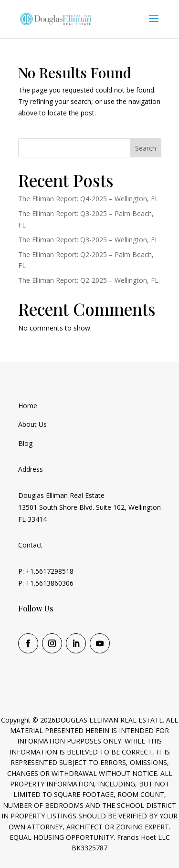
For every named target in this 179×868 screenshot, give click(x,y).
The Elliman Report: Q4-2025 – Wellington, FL (88, 199)
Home (28, 406)
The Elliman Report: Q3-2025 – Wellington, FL (88, 240)
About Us (32, 424)
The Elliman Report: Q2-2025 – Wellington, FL (88, 280)
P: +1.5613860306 (46, 583)
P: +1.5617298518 (46, 571)
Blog (25, 443)
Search (146, 148)
